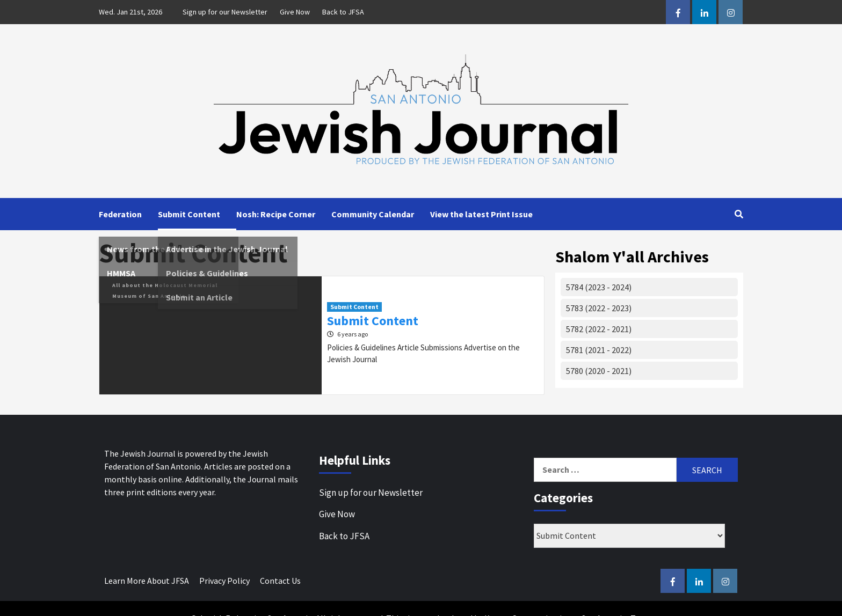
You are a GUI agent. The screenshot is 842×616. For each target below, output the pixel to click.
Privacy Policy (224, 581)
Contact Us (280, 581)
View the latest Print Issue (481, 214)
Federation (120, 214)
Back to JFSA (343, 12)
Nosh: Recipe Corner (276, 214)
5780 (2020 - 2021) (599, 371)
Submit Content (189, 214)
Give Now (295, 12)
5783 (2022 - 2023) (599, 308)
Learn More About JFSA (147, 581)
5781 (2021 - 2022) (599, 350)
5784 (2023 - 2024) (599, 287)
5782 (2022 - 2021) (599, 329)
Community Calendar (373, 214)
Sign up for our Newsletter (225, 12)
